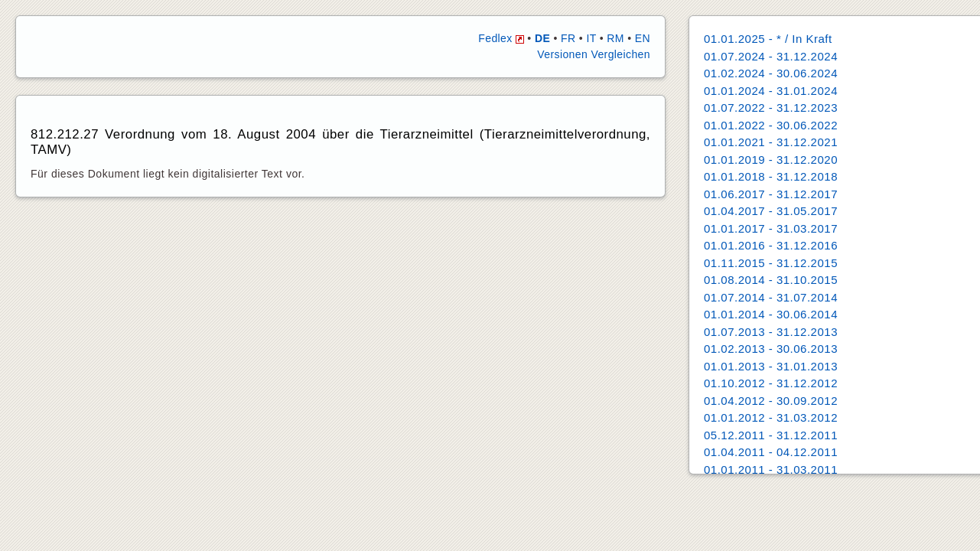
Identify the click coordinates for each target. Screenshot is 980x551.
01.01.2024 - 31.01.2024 (771, 91)
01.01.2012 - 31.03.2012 (771, 417)
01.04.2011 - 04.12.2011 (771, 452)
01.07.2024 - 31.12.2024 (771, 56)
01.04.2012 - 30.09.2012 (771, 401)
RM (615, 38)
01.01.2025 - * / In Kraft (768, 39)
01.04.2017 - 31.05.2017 (771, 211)
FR (568, 38)
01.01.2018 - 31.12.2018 (771, 176)
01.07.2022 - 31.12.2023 (771, 108)
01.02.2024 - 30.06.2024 (771, 73)
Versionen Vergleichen (594, 54)
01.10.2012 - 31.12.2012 (771, 383)
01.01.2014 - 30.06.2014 (771, 314)
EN (643, 38)
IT (591, 38)
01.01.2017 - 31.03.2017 (771, 228)
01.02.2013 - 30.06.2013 (771, 349)
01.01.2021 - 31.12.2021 (771, 142)
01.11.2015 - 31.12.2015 (771, 263)
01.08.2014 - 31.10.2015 (771, 280)
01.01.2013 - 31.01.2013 (771, 366)
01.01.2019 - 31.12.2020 (771, 160)
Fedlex (501, 38)
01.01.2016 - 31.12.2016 (771, 245)
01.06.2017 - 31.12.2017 (771, 194)
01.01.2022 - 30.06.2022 (771, 125)
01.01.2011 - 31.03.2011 (771, 469)
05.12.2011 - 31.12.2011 (771, 435)
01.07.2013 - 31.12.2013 (771, 332)
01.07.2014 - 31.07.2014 (771, 297)
